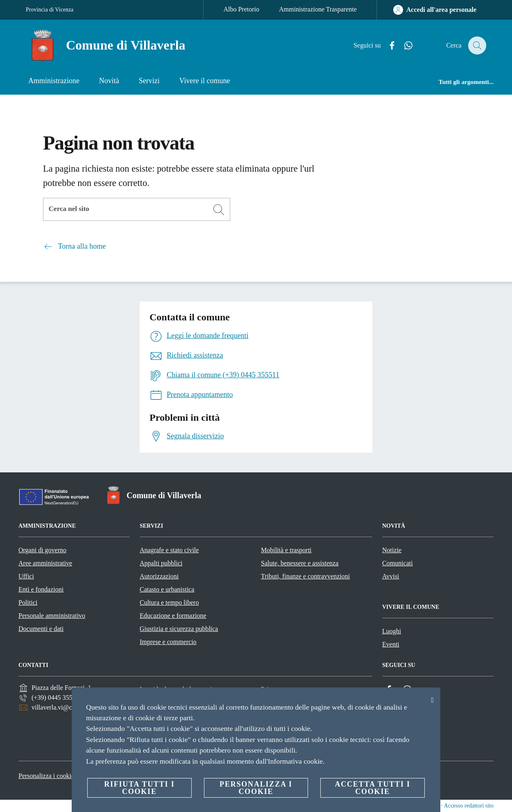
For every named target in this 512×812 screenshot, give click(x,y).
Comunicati (398, 563)
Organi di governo (42, 550)
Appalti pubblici (161, 563)
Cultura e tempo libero (169, 602)
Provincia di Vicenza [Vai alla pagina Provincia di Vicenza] (50, 10)
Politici (28, 602)
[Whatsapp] (404, 46)
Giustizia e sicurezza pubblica (179, 629)
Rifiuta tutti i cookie (139, 788)
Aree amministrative (45, 563)
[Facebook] (387, 46)
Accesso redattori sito (469, 806)
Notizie (392, 550)
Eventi (391, 644)
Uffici (26, 576)
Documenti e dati (41, 629)
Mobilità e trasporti (286, 550)
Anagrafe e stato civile (169, 550)
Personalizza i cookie (46, 776)
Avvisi (391, 576)
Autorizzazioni (159, 576)
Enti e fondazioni (41, 589)
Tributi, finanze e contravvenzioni (305, 576)
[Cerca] (476, 45)
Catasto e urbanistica (167, 589)
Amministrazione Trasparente (318, 9)
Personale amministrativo (52, 616)
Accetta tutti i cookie (372, 788)
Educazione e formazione (173, 616)
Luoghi (392, 631)
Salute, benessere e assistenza (300, 563)
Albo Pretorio (241, 9)
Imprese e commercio (168, 642)
